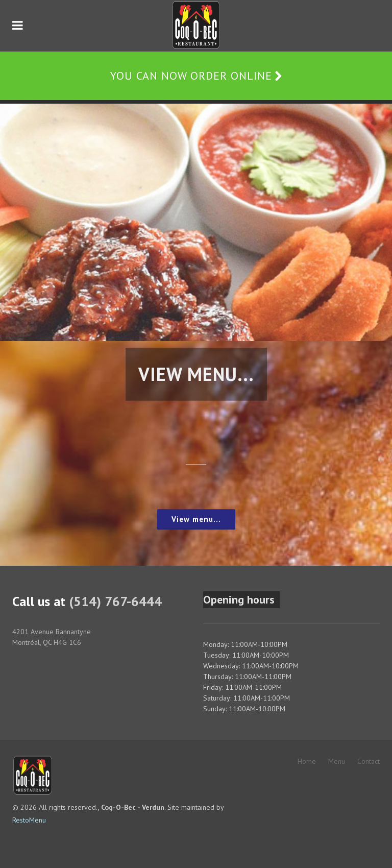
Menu (337, 761)
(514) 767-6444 (115, 601)
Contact (369, 761)
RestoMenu (29, 820)
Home (307, 761)
